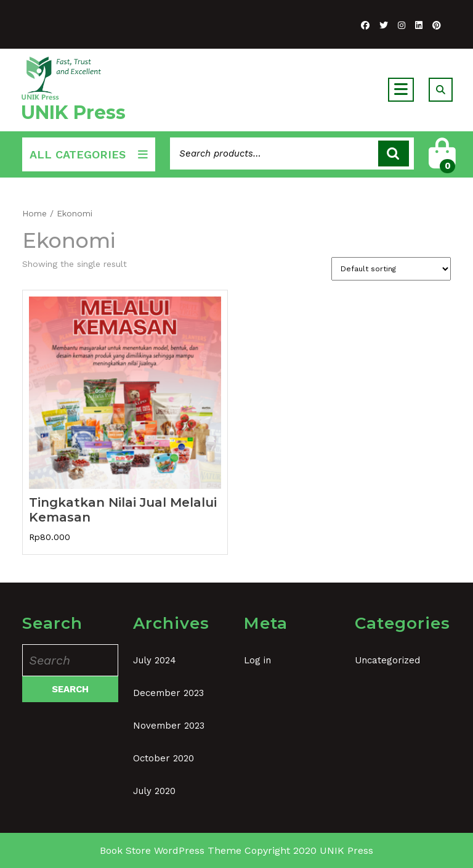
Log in (257, 660)
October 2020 (164, 758)
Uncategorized (387, 660)
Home (34, 213)
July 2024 (155, 660)
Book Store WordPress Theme (171, 850)
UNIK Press (73, 113)
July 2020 (154, 791)
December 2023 (168, 693)
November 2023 (169, 726)
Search (394, 154)
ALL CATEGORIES (89, 154)
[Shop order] (391, 269)
